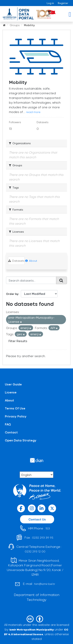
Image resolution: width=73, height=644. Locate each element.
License (11, 392)
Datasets (16, 261)
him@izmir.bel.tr (45, 584)
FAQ (8, 424)
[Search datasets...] (31, 280)
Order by (12, 294)
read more (33, 112)
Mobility (29, 25)
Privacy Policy (16, 416)
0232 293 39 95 (43, 538)
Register (63, 3)
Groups (15, 25)
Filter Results (18, 341)
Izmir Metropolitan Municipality (32, 629)
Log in (50, 3)
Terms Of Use (15, 408)
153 (48, 528)
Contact (11, 432)
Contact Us (37, 519)
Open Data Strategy (21, 440)
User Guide (13, 384)
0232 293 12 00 (35, 551)
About (31, 261)
